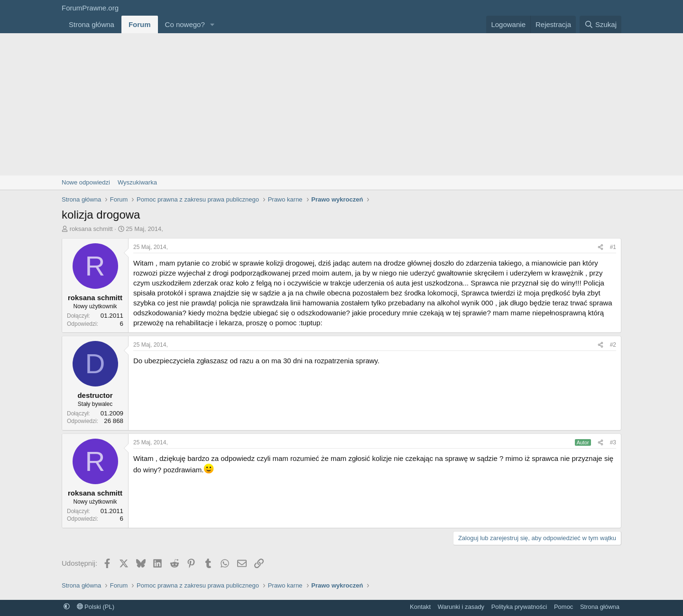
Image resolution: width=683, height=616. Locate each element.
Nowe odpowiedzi (86, 182)
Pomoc (563, 607)
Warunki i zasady (461, 607)
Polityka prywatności (519, 607)
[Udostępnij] (600, 247)
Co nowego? (185, 24)
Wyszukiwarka (137, 182)
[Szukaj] (600, 24)
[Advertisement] (341, 104)
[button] (212, 24)
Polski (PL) (96, 607)
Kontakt (420, 607)
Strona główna (92, 24)
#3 (613, 442)
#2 (613, 345)
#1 (613, 247)
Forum (140, 24)
